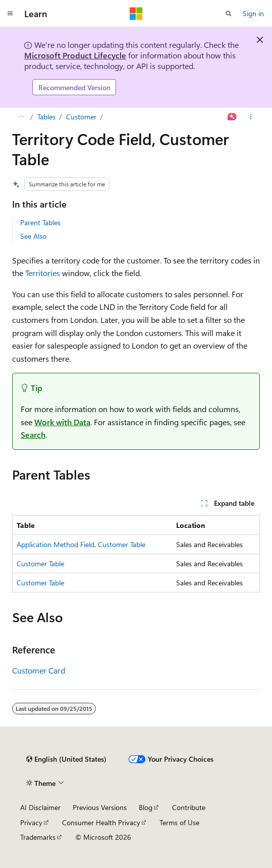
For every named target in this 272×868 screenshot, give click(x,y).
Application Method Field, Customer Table (81, 544)
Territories (43, 273)
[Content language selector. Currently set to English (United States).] (66, 759)
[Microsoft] (136, 14)
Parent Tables (40, 222)
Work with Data (62, 422)
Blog (146, 807)
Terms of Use (179, 822)
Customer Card (39, 670)
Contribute (189, 807)
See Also (33, 236)
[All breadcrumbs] (21, 117)
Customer (81, 117)
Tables (46, 117)
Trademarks (38, 837)
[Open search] (229, 14)
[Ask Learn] (232, 117)
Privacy (31, 822)
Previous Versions (100, 807)
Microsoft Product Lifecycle (75, 55)
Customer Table (40, 563)
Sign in (253, 13)
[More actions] (251, 117)
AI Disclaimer (40, 807)
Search (33, 435)
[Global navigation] (10, 14)
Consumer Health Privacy (101, 822)
